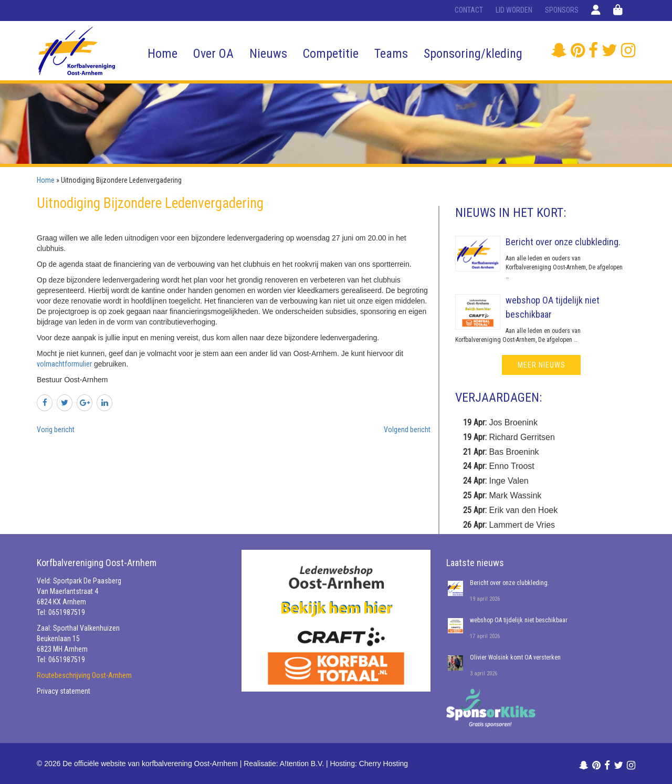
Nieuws (268, 54)
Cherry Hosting (384, 764)
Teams (391, 54)
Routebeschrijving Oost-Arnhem (84, 675)
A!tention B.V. (302, 764)
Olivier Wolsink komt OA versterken (515, 657)
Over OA (213, 54)
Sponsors (562, 10)
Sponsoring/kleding (473, 54)
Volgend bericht (407, 430)
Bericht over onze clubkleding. (563, 242)
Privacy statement (64, 691)
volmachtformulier (64, 364)
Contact (469, 10)
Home (162, 54)
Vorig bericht (56, 430)
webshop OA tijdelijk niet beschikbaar (519, 620)
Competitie (331, 54)
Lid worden (514, 10)
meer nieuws (542, 365)
